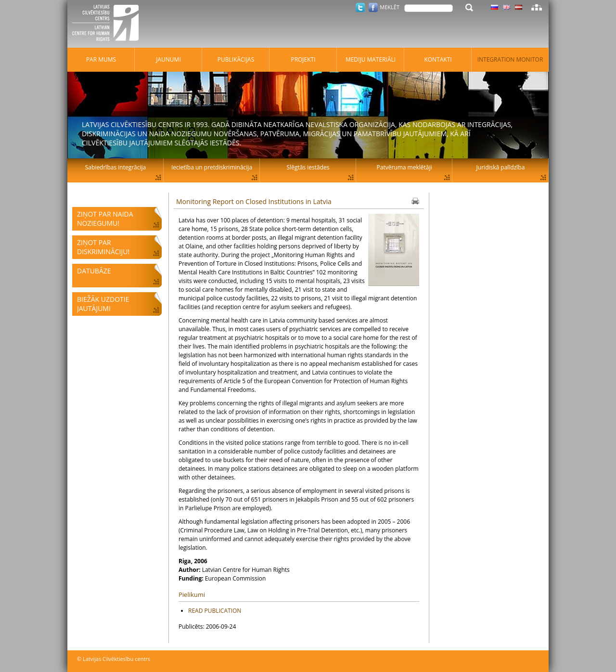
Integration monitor (510, 59)
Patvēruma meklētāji (404, 167)
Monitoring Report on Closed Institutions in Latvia (254, 201)
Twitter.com (360, 7)
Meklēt (390, 7)
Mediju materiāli (371, 59)
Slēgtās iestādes (308, 167)
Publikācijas (236, 59)
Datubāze (94, 271)
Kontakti (438, 59)
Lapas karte (537, 7)
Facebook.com (373, 7)
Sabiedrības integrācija (115, 167)
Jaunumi (168, 59)
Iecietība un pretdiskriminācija (212, 167)
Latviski (519, 7)
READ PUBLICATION (215, 611)
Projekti (303, 59)
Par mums (101, 59)
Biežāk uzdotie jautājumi (103, 304)
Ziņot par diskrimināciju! (103, 247)
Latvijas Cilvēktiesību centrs (108, 24)
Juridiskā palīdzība (501, 167)
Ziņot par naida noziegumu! (105, 219)
